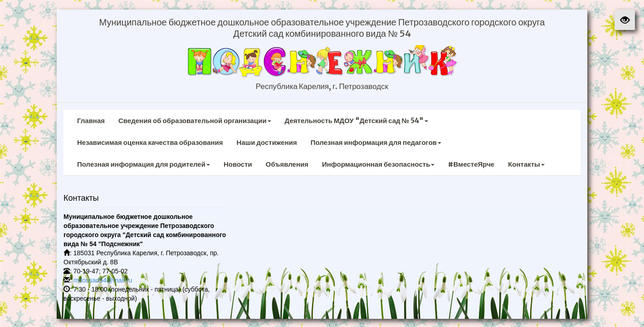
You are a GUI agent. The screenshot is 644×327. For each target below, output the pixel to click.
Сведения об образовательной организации (195, 121)
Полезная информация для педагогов (376, 142)
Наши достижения (267, 142)
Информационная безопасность (378, 164)
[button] (625, 20)
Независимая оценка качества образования (150, 142)
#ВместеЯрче (471, 164)
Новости (238, 164)
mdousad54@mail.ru (103, 280)
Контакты (526, 164)
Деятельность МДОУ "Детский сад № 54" (357, 121)
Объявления (287, 164)
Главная (91, 121)
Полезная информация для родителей (144, 164)
